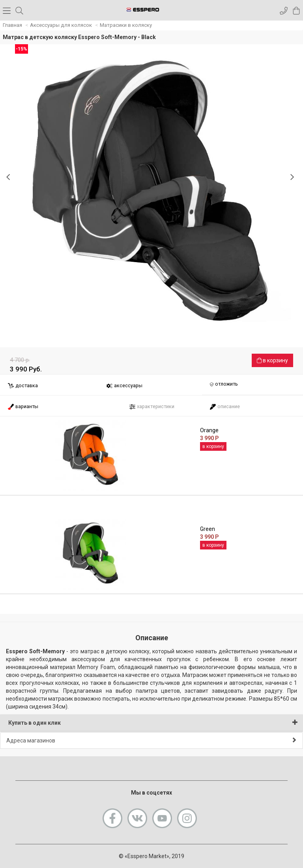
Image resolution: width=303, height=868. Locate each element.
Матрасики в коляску (126, 25)
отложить (224, 384)
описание (225, 407)
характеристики (152, 407)
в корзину (272, 360)
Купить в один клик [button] (153, 723)
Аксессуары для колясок (61, 25)
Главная (12, 25)
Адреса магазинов (151, 740)
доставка (23, 386)
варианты (23, 407)
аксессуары (124, 386)
